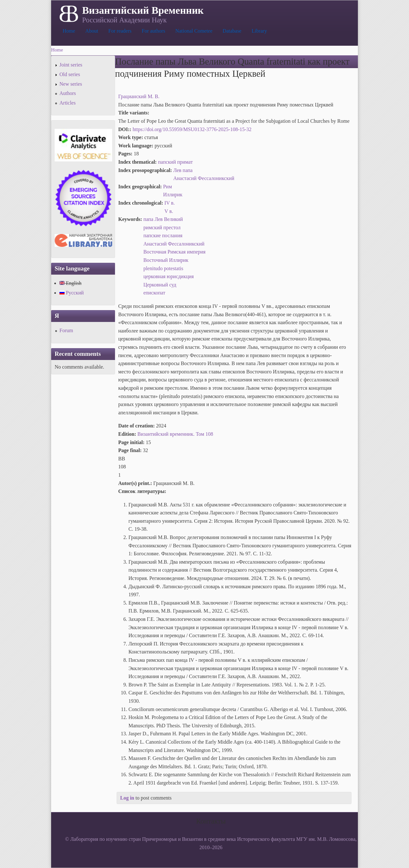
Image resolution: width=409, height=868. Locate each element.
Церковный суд (160, 285)
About (92, 31)
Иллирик (173, 195)
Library (259, 31)
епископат (154, 293)
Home (69, 31)
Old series (70, 74)
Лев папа (183, 170)
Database (232, 31)
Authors (68, 93)
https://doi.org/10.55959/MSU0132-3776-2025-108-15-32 (192, 129)
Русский (72, 293)
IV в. (170, 203)
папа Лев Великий (163, 219)
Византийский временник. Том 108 (175, 434)
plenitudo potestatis (163, 268)
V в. (169, 211)
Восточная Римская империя (175, 252)
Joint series (71, 65)
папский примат (175, 162)
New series (71, 84)
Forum (66, 330)
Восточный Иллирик (166, 260)
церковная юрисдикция (169, 276)
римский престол (162, 227)
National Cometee (194, 31)
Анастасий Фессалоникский (204, 178)
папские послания (163, 235)
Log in (127, 798)
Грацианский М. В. (139, 96)
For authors (154, 31)
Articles (68, 103)
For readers (120, 31)
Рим (167, 187)
